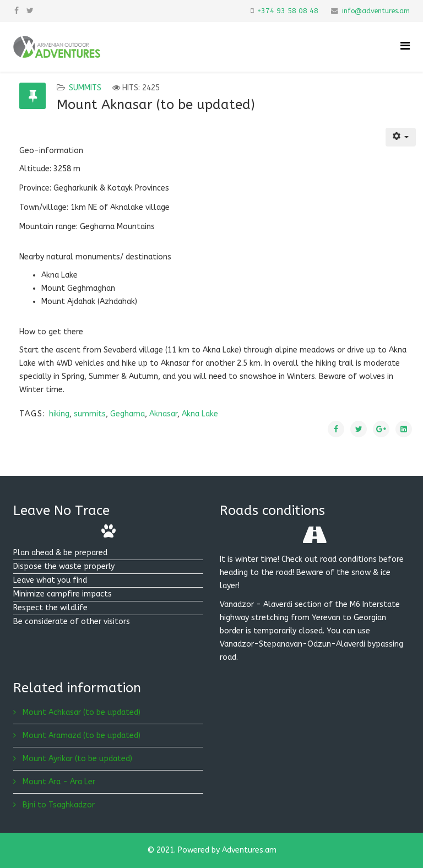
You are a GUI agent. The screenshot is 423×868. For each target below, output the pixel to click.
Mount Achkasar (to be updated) (80, 712)
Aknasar (163, 414)
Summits (85, 88)
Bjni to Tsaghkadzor (58, 805)
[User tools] (401, 137)
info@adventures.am (376, 11)
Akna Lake (200, 414)
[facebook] (17, 11)
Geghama (128, 414)
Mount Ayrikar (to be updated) (76, 759)
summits (90, 414)
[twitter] (30, 11)
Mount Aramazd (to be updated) (80, 736)
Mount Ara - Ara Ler (58, 782)
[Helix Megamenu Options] (405, 46)
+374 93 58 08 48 (288, 11)
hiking (59, 414)
